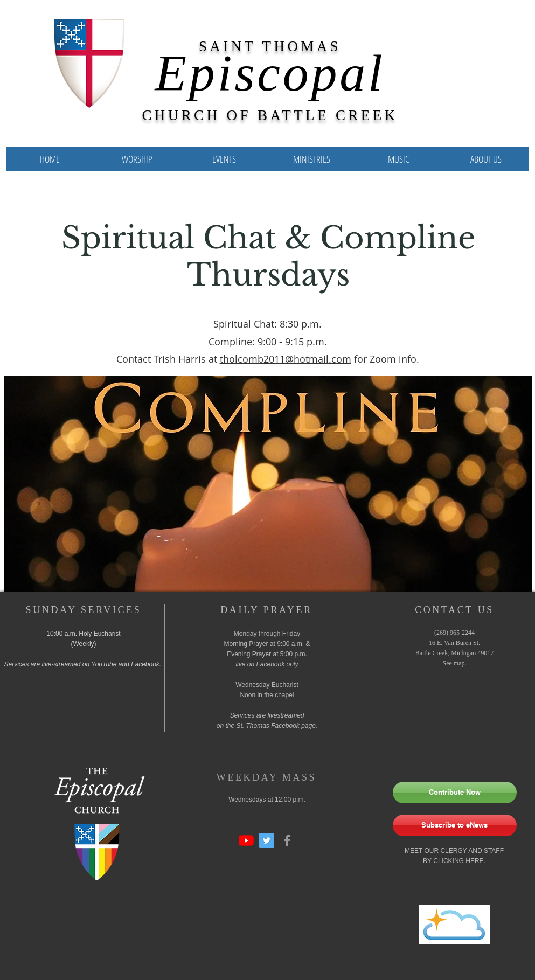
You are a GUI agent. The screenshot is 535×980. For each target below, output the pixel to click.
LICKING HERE (461, 861)
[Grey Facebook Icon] (287, 840)
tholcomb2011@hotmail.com (286, 359)
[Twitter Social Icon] (267, 840)
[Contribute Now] (455, 793)
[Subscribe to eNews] (455, 825)
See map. (455, 663)
